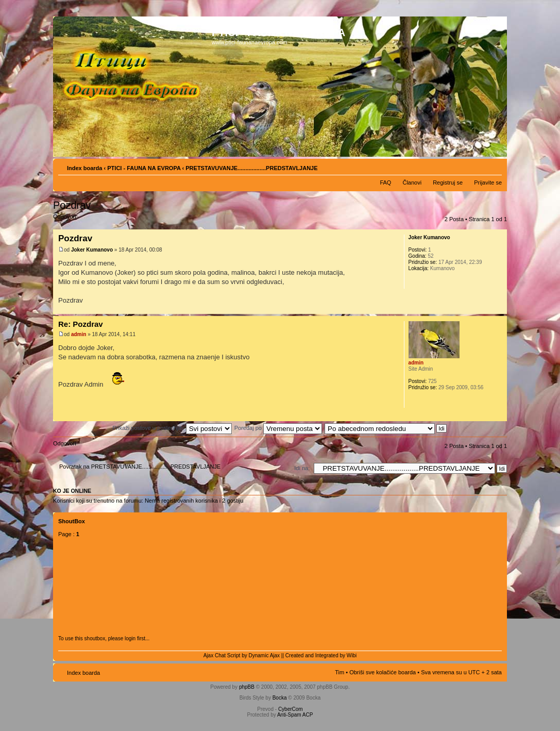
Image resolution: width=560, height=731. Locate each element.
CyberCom (291, 709)
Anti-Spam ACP (295, 715)
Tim (340, 672)
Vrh (499, 309)
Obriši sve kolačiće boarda (383, 672)
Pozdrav (72, 205)
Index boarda (84, 168)
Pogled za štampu (479, 166)
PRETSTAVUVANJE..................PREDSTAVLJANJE (251, 168)
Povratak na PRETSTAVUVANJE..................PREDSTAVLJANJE (140, 467)
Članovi (412, 182)
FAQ (385, 182)
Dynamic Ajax (265, 655)
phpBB (247, 687)
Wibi (352, 655)
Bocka (280, 698)
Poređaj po (278, 428)
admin (79, 334)
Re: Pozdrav (81, 324)
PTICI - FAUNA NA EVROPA (144, 168)
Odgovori (78, 220)
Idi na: (302, 468)
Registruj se (448, 182)
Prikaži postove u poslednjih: (172, 428)
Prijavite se (488, 182)
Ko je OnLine (72, 491)
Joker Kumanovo (92, 250)
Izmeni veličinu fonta (494, 166)
